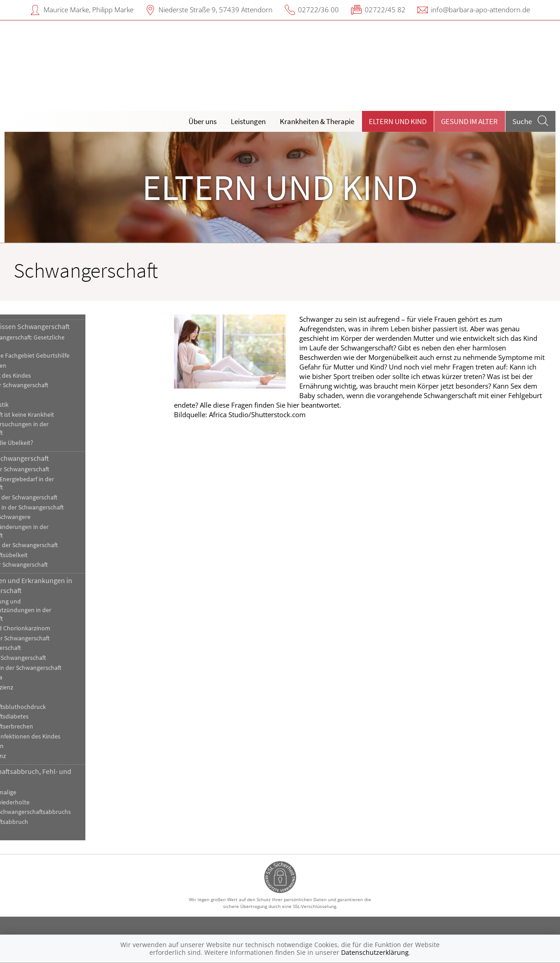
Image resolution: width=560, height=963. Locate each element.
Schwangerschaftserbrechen (53, 726)
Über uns (203, 121)
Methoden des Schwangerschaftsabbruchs (72, 812)
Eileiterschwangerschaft (47, 648)
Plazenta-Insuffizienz (43, 687)
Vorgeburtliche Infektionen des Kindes (67, 736)
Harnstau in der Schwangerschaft (60, 658)
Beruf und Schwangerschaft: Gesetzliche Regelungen (69, 342)
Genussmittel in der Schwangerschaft (65, 497)
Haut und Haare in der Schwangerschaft (69, 507)
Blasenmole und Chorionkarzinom (62, 628)
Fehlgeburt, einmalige (45, 792)
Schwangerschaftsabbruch (51, 822)
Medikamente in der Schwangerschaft (66, 545)
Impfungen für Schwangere (52, 517)
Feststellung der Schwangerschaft (61, 385)
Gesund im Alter (469, 121)
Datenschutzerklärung (375, 952)
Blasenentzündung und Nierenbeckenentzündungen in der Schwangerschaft (62, 610)
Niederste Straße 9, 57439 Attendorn (216, 10)
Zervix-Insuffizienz (40, 756)
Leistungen (248, 121)
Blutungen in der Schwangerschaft (62, 638)
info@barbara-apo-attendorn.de (481, 10)
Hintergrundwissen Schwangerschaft (72, 326)
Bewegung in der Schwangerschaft (61, 469)
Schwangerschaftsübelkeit (51, 555)
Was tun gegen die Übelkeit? (53, 443)
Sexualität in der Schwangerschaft (61, 565)
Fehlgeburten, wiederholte (52, 802)
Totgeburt (29, 832)
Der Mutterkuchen (40, 366)
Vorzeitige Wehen (39, 746)
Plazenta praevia (38, 677)
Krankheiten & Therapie (317, 121)
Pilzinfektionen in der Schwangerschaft (67, 668)
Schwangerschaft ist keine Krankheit (64, 415)
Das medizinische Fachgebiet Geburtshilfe (72, 356)
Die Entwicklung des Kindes (52, 376)
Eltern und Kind (398, 121)
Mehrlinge (29, 395)
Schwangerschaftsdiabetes (51, 716)
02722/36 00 (318, 10)
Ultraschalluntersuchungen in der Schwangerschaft (61, 429)
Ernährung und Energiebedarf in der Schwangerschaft (64, 484)
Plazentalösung (37, 697)
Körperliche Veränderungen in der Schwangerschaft (61, 531)
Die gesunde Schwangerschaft (61, 458)
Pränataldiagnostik (41, 405)
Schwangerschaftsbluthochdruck (60, 707)
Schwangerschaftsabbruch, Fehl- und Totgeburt (72, 776)
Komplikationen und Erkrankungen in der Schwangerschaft (73, 585)
